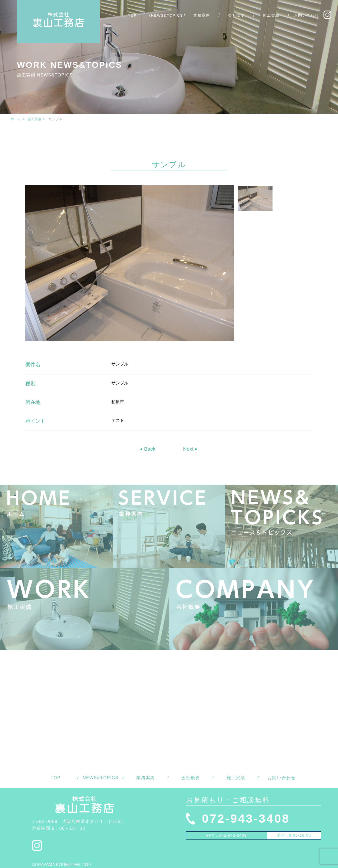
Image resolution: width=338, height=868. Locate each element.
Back (149, 449)
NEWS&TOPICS (167, 15)
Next (189, 449)
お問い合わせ (306, 15)
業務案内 (202, 15)
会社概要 (237, 15)
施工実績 (271, 15)
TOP (132, 15)
